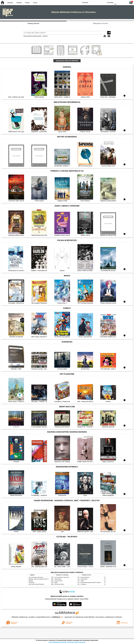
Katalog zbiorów (33, 23)
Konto (35, 3)
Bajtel (56, 582)
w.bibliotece (57, 617)
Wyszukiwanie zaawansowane (33, 36)
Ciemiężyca (83, 584)
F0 (115, 2)
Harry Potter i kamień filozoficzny (36, 584)
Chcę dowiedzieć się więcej (57, 642)
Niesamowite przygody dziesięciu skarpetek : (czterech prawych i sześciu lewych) (100, 582)
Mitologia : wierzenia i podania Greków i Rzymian (40, 579)
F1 (119, 2)
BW (95, 2)
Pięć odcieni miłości (59, 584)
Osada (82, 581)
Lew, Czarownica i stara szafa (36, 577)
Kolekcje (45, 36)
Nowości (10, 3)
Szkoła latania (58, 579)
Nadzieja (31, 581)
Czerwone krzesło (85, 577)
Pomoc (27, 3)
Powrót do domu (59, 581)
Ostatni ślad (32, 582)
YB (99, 2)
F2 (124, 2)
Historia (19, 3)
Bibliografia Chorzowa (100, 23)
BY (103, 2)
